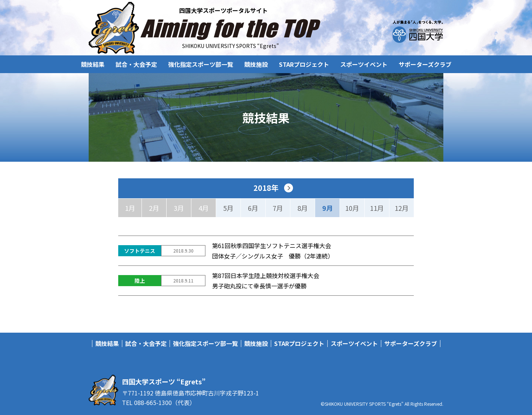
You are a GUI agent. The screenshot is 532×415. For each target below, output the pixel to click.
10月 (352, 208)
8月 (303, 208)
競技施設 (256, 64)
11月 (377, 208)
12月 (402, 208)
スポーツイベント (364, 64)
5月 (228, 208)
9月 (328, 208)
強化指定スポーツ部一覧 (201, 64)
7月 (278, 208)
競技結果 (93, 64)
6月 (253, 208)
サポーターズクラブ (425, 64)
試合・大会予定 (136, 64)
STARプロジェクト (304, 64)
